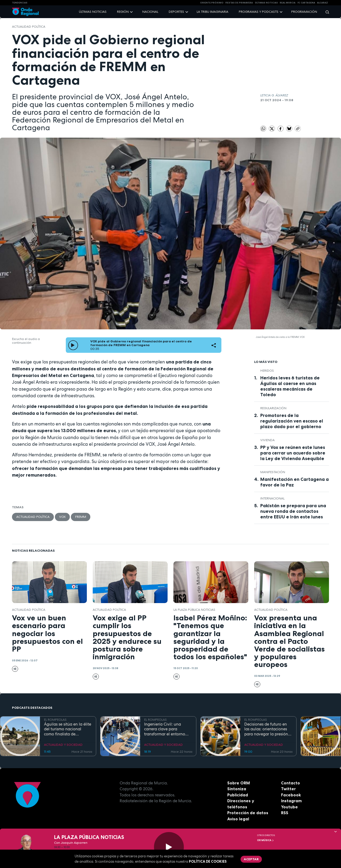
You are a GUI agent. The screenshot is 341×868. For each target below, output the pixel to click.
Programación (304, 12)
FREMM (81, 517)
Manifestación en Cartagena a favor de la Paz (295, 482)
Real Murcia (288, 3)
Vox (62, 517)
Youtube (289, 807)
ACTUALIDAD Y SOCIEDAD (63, 745)
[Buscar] (326, 12)
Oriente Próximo (212, 3)
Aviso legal (238, 819)
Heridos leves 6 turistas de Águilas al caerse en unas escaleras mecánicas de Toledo (290, 386)
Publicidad (238, 795)
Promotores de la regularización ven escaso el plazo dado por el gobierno (292, 421)
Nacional (150, 12)
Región (123, 12)
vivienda (267, 440)
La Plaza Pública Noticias (194, 610)
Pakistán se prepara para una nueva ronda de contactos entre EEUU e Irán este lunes (293, 511)
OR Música (266, 840)
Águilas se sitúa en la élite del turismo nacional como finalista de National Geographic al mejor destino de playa (68, 729)
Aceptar (251, 859)
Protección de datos (248, 813)
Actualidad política (29, 27)
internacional (272, 498)
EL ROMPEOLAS (55, 720)
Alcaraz (322, 3)
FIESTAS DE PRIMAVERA (239, 3)
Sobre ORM (239, 783)
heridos (267, 371)
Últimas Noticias (266, 3)
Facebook (291, 795)
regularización (273, 408)
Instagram (291, 801)
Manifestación (273, 472)
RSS (285, 813)
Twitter (288, 789)
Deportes (176, 12)
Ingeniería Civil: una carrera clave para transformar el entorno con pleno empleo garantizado (165, 729)
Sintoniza (237, 789)
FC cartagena (306, 3)
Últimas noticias (93, 12)
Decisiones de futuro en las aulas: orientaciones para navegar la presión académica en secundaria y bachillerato (268, 729)
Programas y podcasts (259, 12)
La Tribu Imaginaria (212, 12)
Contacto (291, 783)
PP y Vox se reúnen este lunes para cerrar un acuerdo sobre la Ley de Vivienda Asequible (293, 453)
